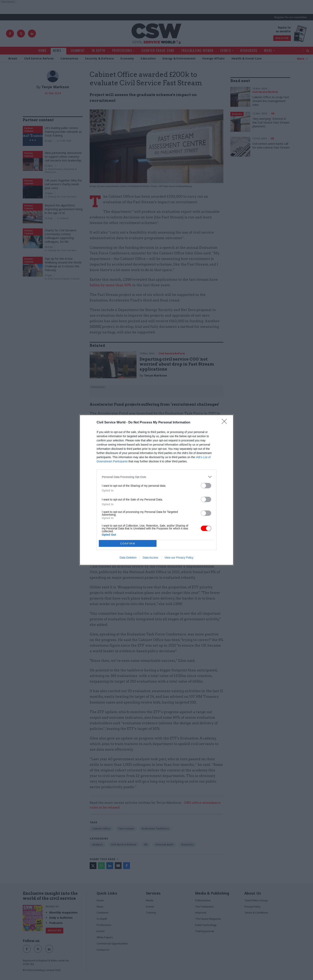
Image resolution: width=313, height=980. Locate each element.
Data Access (151, 558)
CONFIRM (128, 544)
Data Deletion (128, 558)
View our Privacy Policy (179, 558)
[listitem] (156, 477)
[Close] (226, 423)
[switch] (206, 486)
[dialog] (156, 490)
